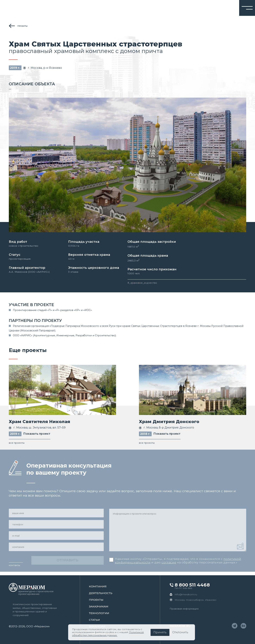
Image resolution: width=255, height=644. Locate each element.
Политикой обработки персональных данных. (108, 634)
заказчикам (99, 606)
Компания (98, 586)
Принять (160, 632)
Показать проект (37, 435)
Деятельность (101, 593)
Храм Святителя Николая (39, 422)
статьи (94, 620)
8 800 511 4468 (192, 585)
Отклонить (180, 632)
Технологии (99, 613)
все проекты (17, 444)
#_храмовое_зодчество (142, 283)
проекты (22, 26)
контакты (15, 569)
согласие (169, 564)
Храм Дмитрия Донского (169, 422)
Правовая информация (184, 609)
